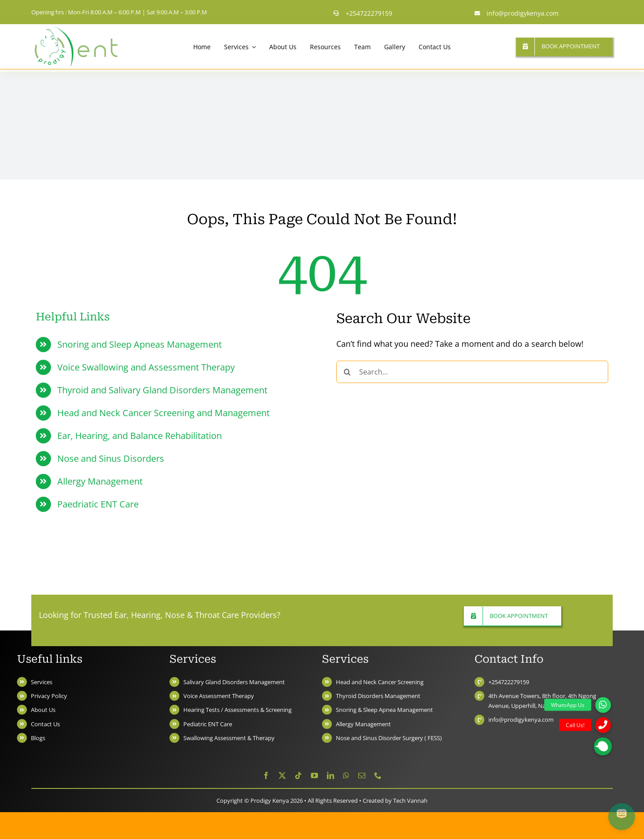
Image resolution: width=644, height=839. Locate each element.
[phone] (378, 775)
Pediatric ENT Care (208, 724)
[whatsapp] (346, 775)
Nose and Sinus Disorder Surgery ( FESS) (389, 738)
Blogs (38, 738)
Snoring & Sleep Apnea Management (384, 710)
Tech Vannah (410, 801)
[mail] (362, 775)
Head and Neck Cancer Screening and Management (163, 413)
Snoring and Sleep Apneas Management (140, 344)
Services (42, 682)
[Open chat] (622, 817)
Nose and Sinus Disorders (111, 458)
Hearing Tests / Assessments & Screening (237, 710)
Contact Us (45, 724)
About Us (43, 710)
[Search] (347, 372)
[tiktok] (298, 775)
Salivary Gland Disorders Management (234, 682)
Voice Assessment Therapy (219, 696)
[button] (603, 746)
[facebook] (266, 775)
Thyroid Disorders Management (378, 696)
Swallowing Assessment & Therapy (229, 738)
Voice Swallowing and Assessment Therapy (146, 367)
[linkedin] (330, 775)
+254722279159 (509, 682)
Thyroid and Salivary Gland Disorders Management (162, 390)
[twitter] (282, 775)
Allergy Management (100, 481)
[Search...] (472, 372)
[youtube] (314, 775)
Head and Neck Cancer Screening (380, 682)
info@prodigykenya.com (521, 720)
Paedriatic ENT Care (98, 504)
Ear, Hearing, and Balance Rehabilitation (140, 436)
